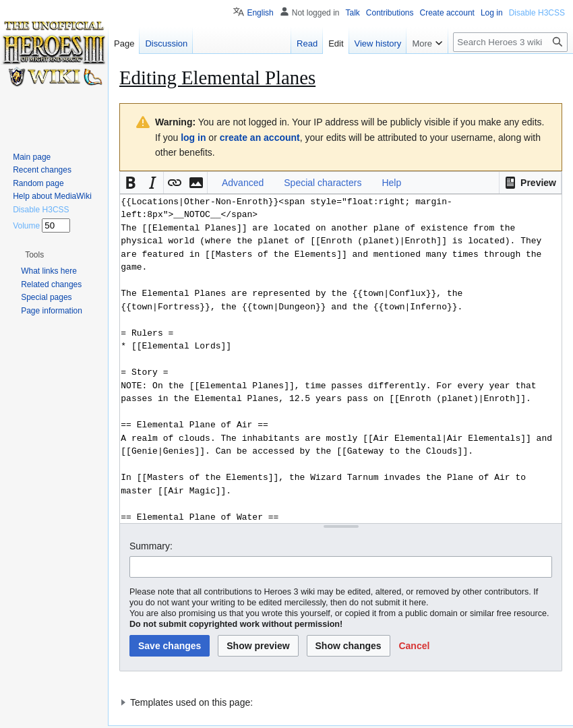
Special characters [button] (323, 183)
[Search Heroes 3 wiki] (510, 42)
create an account (260, 138)
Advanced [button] (243, 183)
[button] (530, 183)
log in (193, 138)
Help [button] (391, 183)
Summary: (151, 546)
